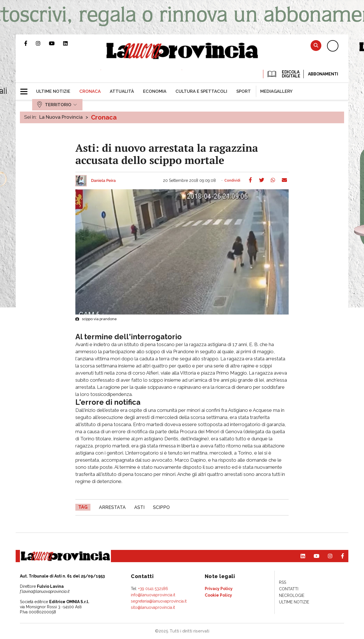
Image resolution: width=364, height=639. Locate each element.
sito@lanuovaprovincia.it (153, 607)
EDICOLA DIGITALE (283, 74)
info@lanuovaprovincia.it (153, 595)
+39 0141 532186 (153, 589)
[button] (26, 89)
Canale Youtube (56, 43)
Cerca (316, 45)
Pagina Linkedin (70, 43)
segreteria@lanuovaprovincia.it (159, 601)
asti (139, 507)
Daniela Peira (103, 181)
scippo (161, 507)
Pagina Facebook (30, 43)
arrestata (112, 507)
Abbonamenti (323, 74)
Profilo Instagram (42, 43)
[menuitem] (53, 91)
